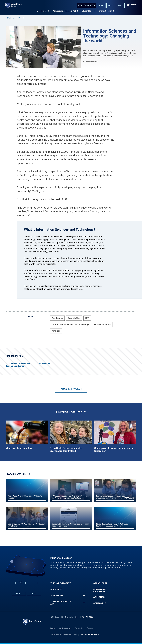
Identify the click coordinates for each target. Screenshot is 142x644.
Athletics (99, 597)
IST (87, 318)
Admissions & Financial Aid (64, 11)
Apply (111, 5)
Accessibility (79, 628)
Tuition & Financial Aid (61, 603)
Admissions (44, 364)
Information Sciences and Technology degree (18, 365)
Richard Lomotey (102, 324)
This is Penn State (61, 583)
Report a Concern (87, 5)
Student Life (87, 11)
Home (8, 18)
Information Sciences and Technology (70, 324)
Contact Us (100, 603)
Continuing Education (100, 590)
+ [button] (84, 583)
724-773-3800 (87, 617)
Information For (105, 11)
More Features (70, 389)
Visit (120, 5)
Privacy (53, 628)
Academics (42, 11)
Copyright (90, 628)
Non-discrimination (65, 628)
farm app (56, 331)
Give (101, 5)
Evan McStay (74, 318)
